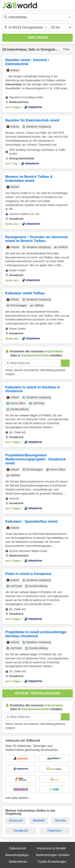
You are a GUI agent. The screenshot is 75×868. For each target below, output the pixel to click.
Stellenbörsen (18, 862)
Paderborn (55, 831)
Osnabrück (21, 831)
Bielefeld (39, 820)
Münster (61, 820)
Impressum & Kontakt (51, 848)
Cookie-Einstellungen (52, 862)
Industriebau (17, 50)
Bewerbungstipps (17, 855)
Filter (66, 49)
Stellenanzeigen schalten (53, 855)
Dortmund (16, 820)
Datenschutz (18, 848)
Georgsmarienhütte (56, 50)
